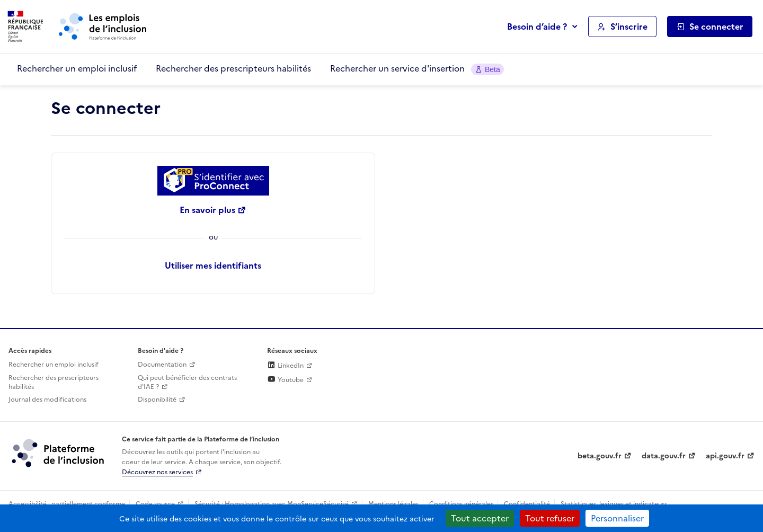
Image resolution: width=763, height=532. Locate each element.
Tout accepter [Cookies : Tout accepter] (480, 518)
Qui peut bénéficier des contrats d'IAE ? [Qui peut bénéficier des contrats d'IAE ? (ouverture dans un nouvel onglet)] (187, 382)
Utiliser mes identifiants (213, 265)
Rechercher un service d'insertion (417, 69)
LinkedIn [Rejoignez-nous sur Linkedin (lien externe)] (285, 366)
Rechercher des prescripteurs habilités (233, 68)
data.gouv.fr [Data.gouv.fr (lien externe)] (664, 456)
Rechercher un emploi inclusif (77, 68)
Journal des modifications (47, 400)
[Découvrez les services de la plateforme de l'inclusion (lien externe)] (59, 453)
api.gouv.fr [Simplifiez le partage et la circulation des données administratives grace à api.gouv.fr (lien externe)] (725, 456)
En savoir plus (207, 210)
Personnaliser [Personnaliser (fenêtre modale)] (617, 518)
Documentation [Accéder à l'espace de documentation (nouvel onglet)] (162, 365)
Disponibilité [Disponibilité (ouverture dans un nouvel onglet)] (157, 400)
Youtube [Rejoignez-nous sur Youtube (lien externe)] (285, 380)
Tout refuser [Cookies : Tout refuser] (550, 518)
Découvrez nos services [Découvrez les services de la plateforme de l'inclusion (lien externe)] (157, 472)
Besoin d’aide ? (537, 26)
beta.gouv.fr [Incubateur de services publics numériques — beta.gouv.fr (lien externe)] (600, 456)
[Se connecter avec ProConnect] (213, 181)
